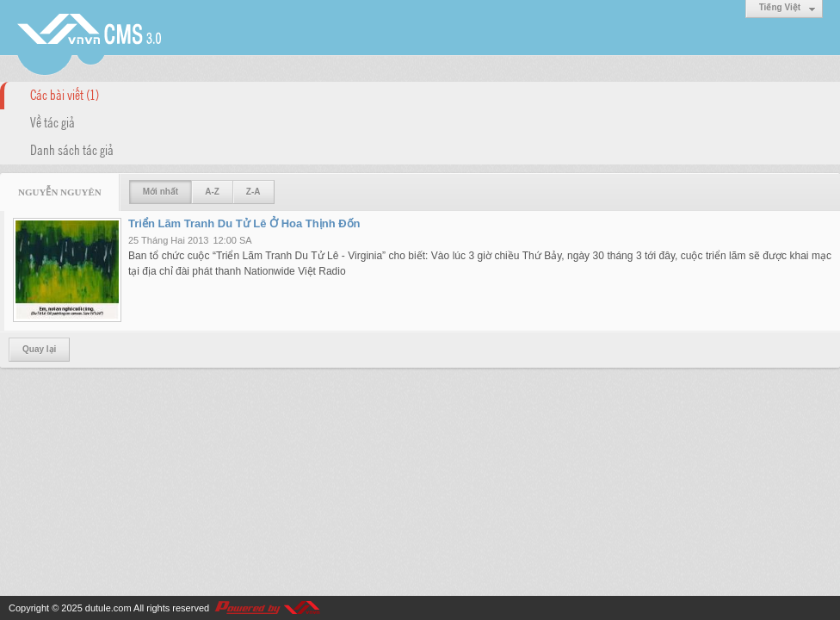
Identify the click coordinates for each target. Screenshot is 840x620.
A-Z (212, 192)
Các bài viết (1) (65, 94)
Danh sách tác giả (72, 149)
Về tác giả (52, 121)
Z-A (253, 192)
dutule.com (108, 608)
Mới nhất (161, 192)
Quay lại (39, 349)
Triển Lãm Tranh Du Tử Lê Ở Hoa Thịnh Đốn (244, 223)
